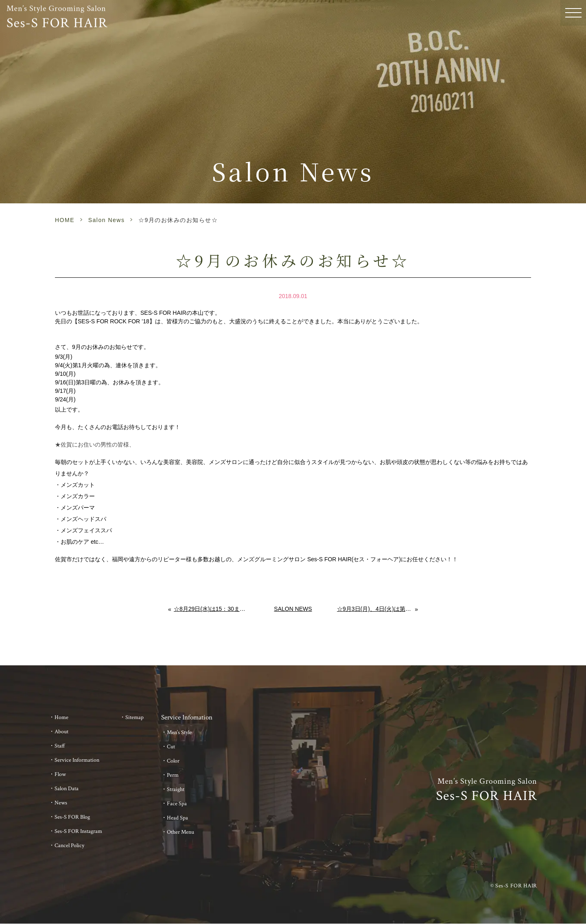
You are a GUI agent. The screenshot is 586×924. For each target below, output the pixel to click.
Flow (60, 774)
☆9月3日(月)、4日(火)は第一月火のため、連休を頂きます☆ (376, 609)
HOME (65, 220)
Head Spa (177, 818)
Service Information (77, 760)
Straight (176, 789)
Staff (60, 746)
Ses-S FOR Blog (72, 817)
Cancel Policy (69, 846)
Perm (173, 775)
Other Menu (180, 832)
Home (61, 717)
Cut (171, 747)
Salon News (107, 220)
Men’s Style (179, 732)
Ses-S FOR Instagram (78, 831)
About (61, 732)
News (61, 803)
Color (173, 761)
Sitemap (134, 717)
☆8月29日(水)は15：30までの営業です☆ (211, 609)
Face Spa (177, 804)
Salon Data (67, 789)
